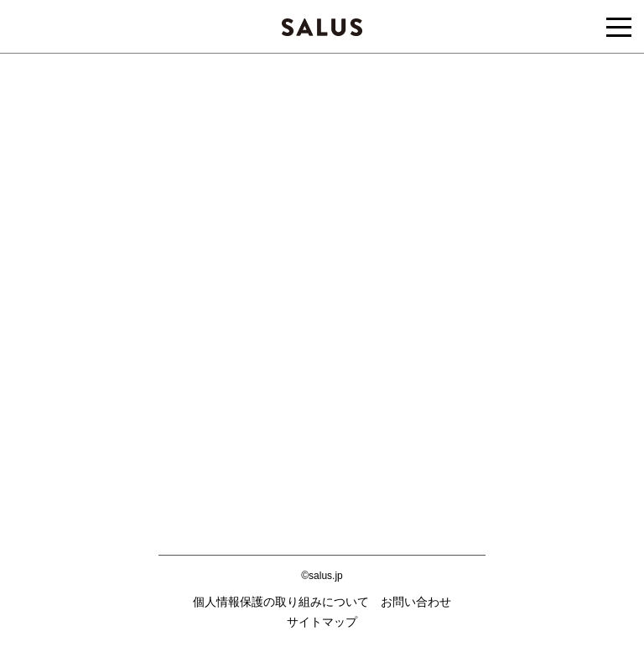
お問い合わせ (416, 602)
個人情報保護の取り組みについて (281, 602)
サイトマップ (322, 622)
